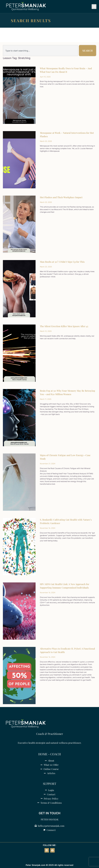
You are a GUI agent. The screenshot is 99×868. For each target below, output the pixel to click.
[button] (94, 7)
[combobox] (40, 51)
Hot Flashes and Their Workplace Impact (61, 197)
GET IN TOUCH (50, 813)
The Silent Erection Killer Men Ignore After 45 (64, 326)
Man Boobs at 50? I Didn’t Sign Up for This (62, 262)
